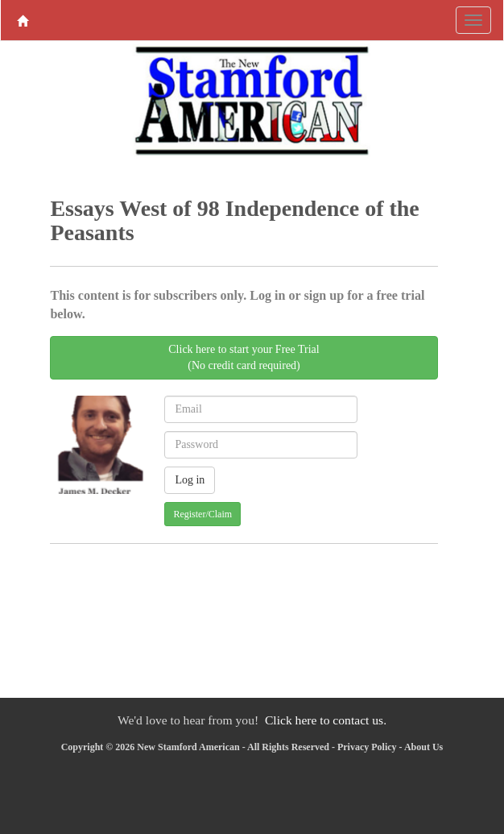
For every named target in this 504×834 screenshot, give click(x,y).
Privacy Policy (367, 747)
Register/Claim (202, 514)
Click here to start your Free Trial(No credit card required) (244, 357)
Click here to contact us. (326, 720)
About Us (423, 747)
